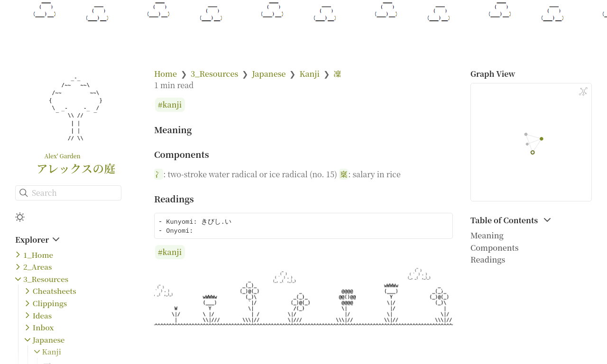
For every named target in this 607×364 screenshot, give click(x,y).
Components (495, 248)
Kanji (52, 351)
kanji (172, 105)
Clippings (50, 303)
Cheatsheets (55, 291)
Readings (488, 259)
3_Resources (46, 279)
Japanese (49, 340)
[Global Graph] (583, 91)
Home (166, 74)
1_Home (38, 255)
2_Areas (37, 267)
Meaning (487, 235)
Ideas (42, 315)
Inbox (43, 327)
